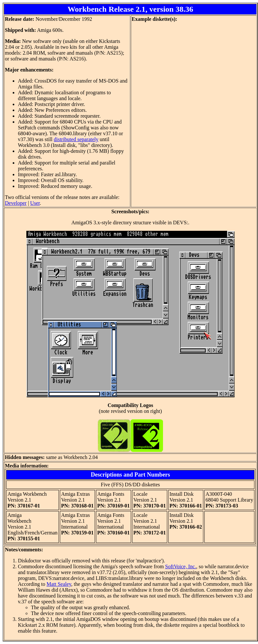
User (35, 203)
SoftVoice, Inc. (181, 566)
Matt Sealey (59, 584)
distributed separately (76, 139)
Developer (16, 203)
